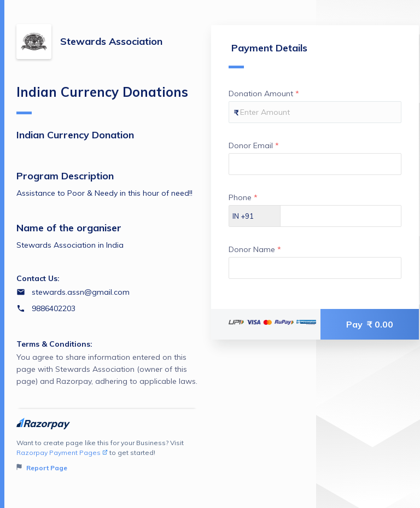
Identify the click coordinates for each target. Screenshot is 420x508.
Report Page (42, 468)
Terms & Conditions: (54, 344)
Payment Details (268, 55)
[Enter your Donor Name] (315, 268)
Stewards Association (111, 41)
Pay (370, 324)
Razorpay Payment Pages (62, 452)
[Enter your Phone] (341, 216)
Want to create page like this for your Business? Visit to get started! (107, 456)
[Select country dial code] (255, 216)
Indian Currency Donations (102, 99)
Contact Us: (38, 278)
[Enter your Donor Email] (315, 164)
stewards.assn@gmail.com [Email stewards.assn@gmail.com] (81, 292)
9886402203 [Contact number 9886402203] (54, 308)
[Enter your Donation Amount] (315, 112)
